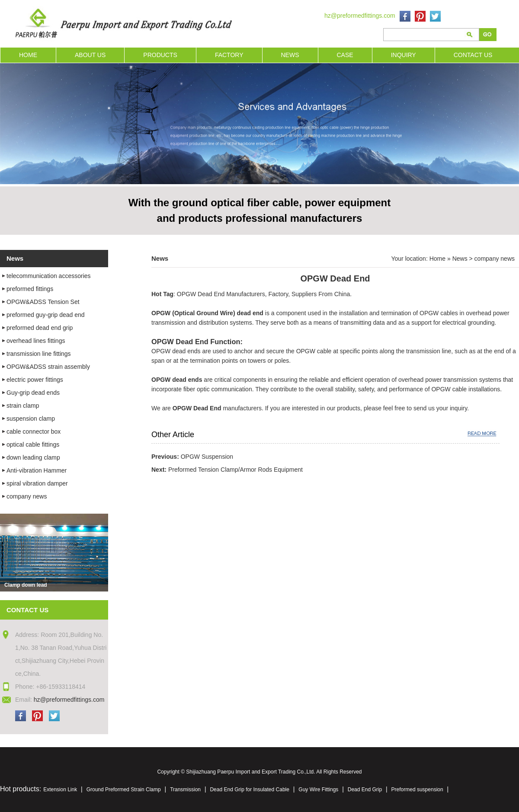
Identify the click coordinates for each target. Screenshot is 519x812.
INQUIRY (404, 55)
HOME (28, 55)
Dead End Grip (365, 790)
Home (437, 259)
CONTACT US (473, 55)
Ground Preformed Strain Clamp (124, 790)
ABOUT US (90, 55)
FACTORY (229, 55)
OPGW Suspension (207, 457)
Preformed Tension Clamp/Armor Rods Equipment (235, 470)
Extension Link (60, 790)
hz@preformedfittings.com (360, 16)
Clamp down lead (26, 585)
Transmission (185, 790)
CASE (345, 55)
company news (495, 259)
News (460, 259)
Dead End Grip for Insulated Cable (249, 790)
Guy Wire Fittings (318, 790)
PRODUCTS (160, 55)
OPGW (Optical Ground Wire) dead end (207, 313)
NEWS (290, 55)
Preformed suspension (417, 790)
